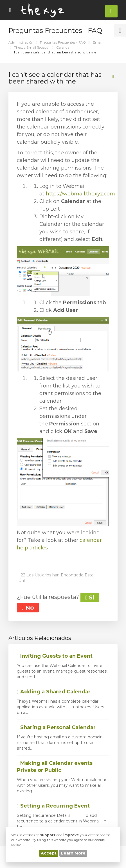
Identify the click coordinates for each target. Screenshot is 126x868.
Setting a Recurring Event (53, 806)
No (28, 608)
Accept (49, 853)
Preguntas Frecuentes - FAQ (63, 42)
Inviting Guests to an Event (55, 656)
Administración (21, 42)
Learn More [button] (73, 853)
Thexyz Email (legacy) (32, 47)
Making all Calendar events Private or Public (55, 767)
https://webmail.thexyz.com (80, 194)
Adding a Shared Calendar (54, 692)
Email (98, 42)
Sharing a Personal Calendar (56, 727)
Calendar (64, 47)
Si (90, 598)
